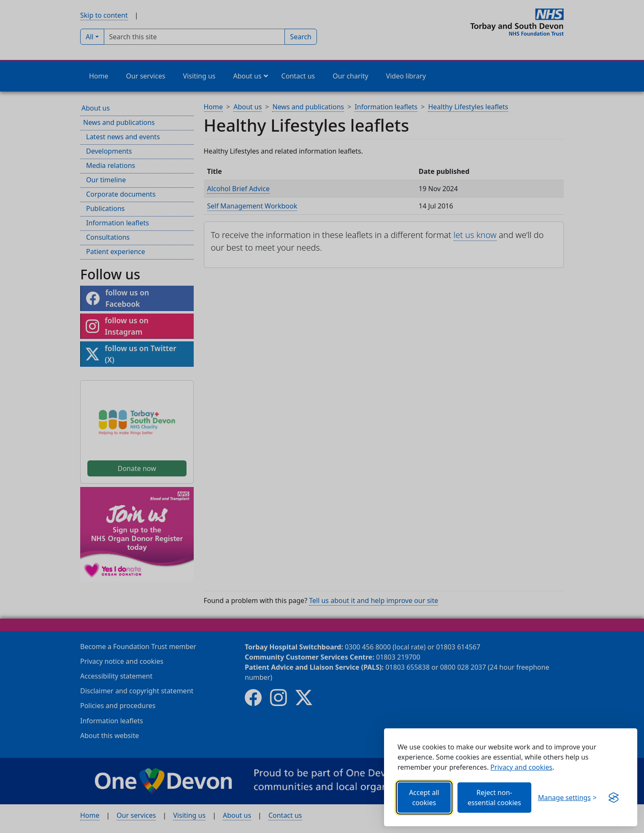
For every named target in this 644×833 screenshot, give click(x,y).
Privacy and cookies (521, 767)
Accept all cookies (424, 798)
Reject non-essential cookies (494, 798)
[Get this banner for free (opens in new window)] (614, 798)
